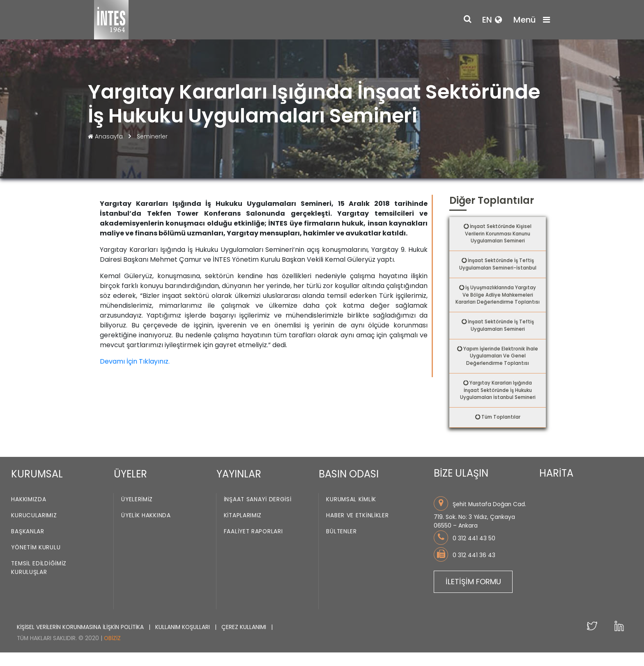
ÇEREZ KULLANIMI (245, 641)
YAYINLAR (239, 488)
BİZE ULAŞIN (461, 487)
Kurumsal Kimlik (351, 513)
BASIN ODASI (349, 488)
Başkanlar (28, 545)
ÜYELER (130, 488)
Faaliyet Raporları (253, 545)
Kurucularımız (34, 529)
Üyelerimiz (137, 513)
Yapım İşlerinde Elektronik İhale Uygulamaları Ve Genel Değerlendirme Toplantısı (501, 368)
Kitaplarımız (243, 529)
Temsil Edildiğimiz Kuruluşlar (39, 582)
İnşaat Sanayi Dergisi (258, 513)
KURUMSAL (37, 488)
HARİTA (556, 487)
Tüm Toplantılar (501, 431)
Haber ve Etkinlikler (357, 529)
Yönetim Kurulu (36, 561)
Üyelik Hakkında (146, 529)
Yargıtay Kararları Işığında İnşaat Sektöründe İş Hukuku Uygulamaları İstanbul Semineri (498, 403)
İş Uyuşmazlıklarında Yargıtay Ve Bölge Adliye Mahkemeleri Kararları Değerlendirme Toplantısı (499, 301)
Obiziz (112, 652)
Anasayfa (106, 136)
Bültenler (341, 545)
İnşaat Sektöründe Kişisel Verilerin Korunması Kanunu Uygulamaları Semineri (498, 234)
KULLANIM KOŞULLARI (183, 641)
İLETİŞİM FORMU (473, 595)
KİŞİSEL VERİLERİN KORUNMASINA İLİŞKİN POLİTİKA (81, 641)
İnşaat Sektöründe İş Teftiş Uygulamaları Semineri (501, 336)
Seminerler (152, 136)
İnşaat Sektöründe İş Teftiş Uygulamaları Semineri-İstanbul (498, 266)
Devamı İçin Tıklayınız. (135, 361)
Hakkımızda (29, 513)
